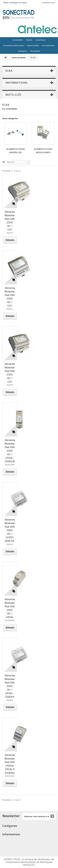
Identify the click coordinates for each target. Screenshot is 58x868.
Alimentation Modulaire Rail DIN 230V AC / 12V (10, 221)
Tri (4, 162)
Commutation (17, 41)
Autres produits (33, 46)
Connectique (40, 41)
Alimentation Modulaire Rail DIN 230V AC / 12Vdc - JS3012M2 (10, 451)
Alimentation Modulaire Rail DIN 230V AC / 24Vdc (10, 608)
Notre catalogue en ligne (15, 3)
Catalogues (22, 51)
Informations (16, 83)
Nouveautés (35, 51)
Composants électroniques (13, 46)
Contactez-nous (49, 3)
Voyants (29, 41)
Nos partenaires (48, 45)
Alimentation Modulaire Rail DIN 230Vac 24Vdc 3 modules (10, 764)
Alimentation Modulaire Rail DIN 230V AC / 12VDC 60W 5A (10, 530)
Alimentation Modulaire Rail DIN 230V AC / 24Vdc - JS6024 (10, 686)
